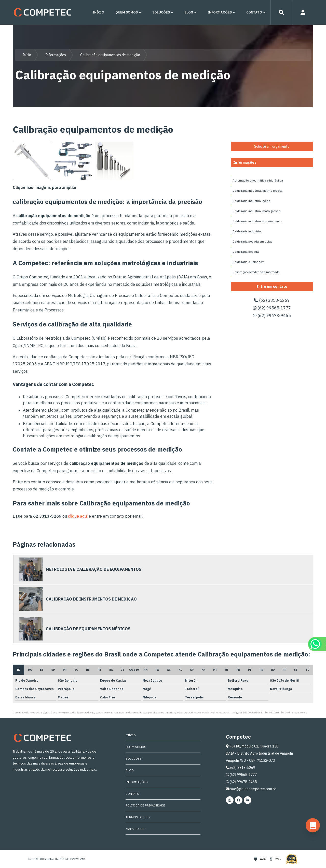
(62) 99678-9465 (272, 316)
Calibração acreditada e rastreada (256, 272)
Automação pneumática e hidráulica (258, 180)
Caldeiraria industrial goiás (251, 201)
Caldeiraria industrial (247, 231)
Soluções (161, 12)
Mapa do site (136, 829)
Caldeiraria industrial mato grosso (256, 211)
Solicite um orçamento (272, 146)
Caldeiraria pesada (246, 252)
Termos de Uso (138, 817)
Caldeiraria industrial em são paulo (257, 221)
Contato (254, 12)
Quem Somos (127, 12)
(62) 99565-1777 (272, 308)
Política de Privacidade (145, 805)
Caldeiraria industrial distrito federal (257, 191)
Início (98, 12)
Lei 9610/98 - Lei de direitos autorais (286, 713)
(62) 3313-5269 (272, 300)
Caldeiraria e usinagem (249, 262)
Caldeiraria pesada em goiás (253, 241)
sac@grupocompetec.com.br (251, 789)
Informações (220, 12)
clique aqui (78, 516)
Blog (189, 12)
